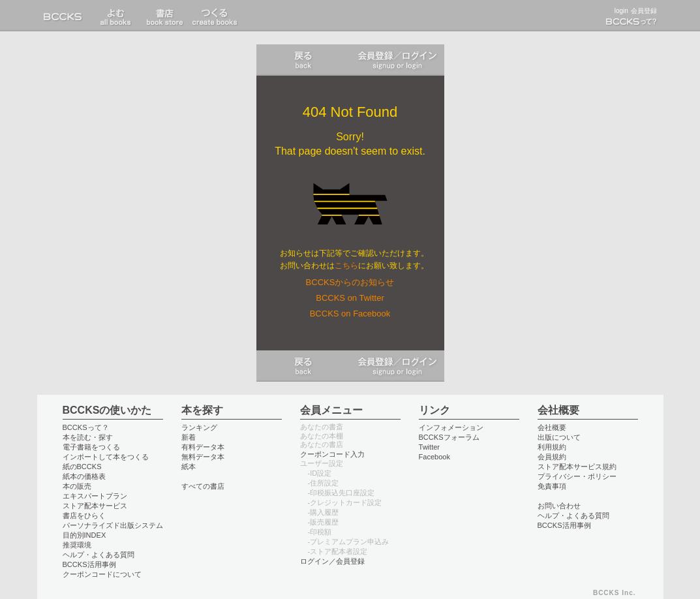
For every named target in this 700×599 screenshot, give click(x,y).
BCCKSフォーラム (449, 437)
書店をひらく (84, 515)
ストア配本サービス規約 (577, 467)
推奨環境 (77, 545)
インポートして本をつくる (106, 457)
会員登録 (644, 11)
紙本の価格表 (84, 476)
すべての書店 (203, 486)
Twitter (430, 447)
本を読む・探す (88, 437)
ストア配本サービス (95, 506)
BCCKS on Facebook (350, 314)
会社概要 (552, 427)
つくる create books (214, 16)
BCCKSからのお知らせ (350, 282)
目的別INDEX (84, 535)
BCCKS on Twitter (350, 298)
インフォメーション (451, 427)
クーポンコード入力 (332, 454)
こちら (346, 266)
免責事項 (552, 486)
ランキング (199, 427)
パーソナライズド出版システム (113, 525)
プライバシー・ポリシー (577, 476)
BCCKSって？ (86, 427)
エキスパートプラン (95, 496)
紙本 (189, 467)
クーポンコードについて (102, 574)
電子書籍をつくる (91, 447)
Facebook (435, 457)
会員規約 (552, 457)
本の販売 (77, 486)
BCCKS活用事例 (89, 564)
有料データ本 (203, 447)
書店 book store (116, 16)
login (621, 11)
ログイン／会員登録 (397, 60)
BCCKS (65, 16)
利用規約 (552, 447)
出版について (559, 437)
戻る (303, 60)
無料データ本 (203, 457)
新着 (189, 437)
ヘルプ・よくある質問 (99, 555)
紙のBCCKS (82, 467)
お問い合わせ (559, 506)
